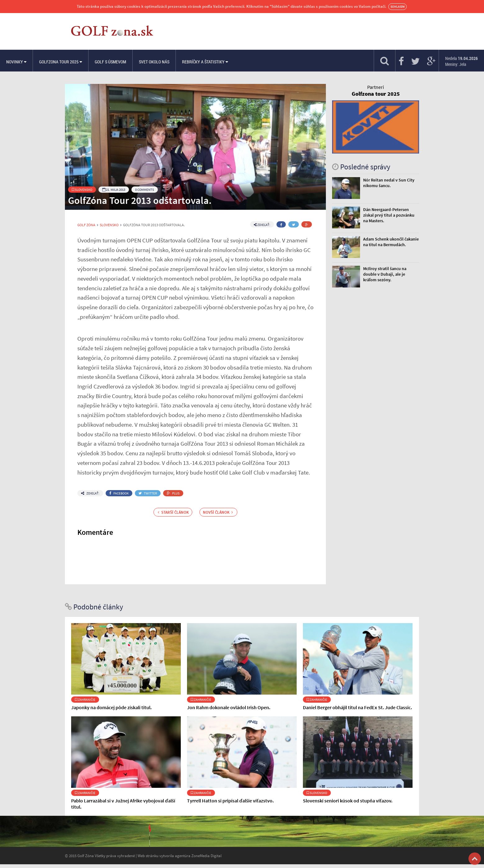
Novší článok (218, 512)
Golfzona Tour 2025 (61, 62)
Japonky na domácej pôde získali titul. (111, 707)
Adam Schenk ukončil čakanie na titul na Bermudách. (391, 242)
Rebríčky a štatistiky (205, 62)
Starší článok (173, 512)
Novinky (16, 62)
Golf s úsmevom (110, 62)
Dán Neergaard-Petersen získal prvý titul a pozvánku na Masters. (389, 215)
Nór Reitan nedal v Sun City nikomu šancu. (389, 183)
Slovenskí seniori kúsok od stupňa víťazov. (348, 801)
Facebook (119, 493)
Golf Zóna (86, 225)
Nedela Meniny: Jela (461, 61)
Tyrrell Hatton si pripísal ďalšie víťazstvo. (230, 801)
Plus (173, 493)
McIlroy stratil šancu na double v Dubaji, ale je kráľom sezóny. (385, 274)
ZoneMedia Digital (206, 856)
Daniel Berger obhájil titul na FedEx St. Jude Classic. (357, 707)
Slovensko (82, 190)
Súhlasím (397, 7)
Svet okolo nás (154, 62)
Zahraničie (85, 700)
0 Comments (145, 190)
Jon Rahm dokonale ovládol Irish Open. (229, 707)
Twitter (148, 493)
